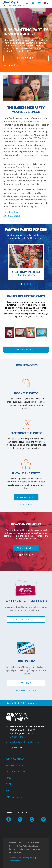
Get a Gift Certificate (26, 619)
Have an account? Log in (26, 690)
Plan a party (26, 58)
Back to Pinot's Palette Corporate (22, 703)
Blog (9, 791)
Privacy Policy (29, 858)
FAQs (9, 778)
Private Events (14, 766)
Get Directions (17, 737)
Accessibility (15, 861)
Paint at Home (14, 797)
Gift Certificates (16, 772)
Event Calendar (15, 759)
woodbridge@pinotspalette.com (25, 742)
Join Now (26, 683)
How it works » (11, 65)
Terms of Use (15, 858)
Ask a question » (12, 216)
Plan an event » (26, 275)
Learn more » (26, 504)
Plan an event (26, 497)
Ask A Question (26, 350)
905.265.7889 (16, 748)
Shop (9, 784)
